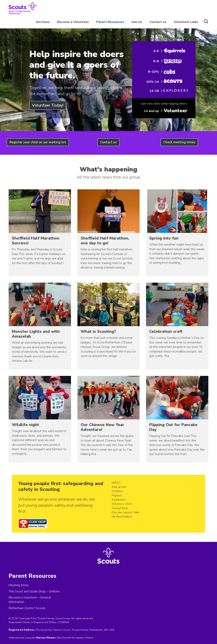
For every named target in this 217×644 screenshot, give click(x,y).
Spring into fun (164, 238)
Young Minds (120, 508)
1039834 (63, 622)
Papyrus (117, 495)
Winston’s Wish (122, 504)
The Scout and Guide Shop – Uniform (34, 591)
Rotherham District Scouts (27, 608)
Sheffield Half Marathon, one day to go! (105, 241)
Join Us (137, 22)
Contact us (158, 22)
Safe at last (119, 487)
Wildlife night (25, 425)
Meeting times (19, 585)
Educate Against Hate (125, 512)
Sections (43, 22)
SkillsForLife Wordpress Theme (75, 638)
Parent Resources (110, 22)
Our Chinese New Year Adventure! (102, 427)
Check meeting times (179, 142)
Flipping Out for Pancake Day (173, 427)
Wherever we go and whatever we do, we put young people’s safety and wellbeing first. (57, 505)
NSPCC (116, 483)
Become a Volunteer (73, 22)
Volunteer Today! (48, 105)
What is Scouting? (98, 331)
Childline (117, 491)
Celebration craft (166, 331)
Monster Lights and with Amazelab (36, 334)
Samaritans (119, 500)
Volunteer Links (186, 22)
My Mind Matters (122, 517)
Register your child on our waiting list (38, 142)
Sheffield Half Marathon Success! (36, 241)
